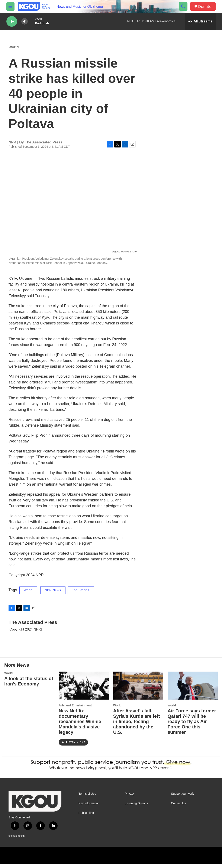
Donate (205, 7)
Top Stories (81, 594)
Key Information (89, 808)
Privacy (130, 798)
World (14, 51)
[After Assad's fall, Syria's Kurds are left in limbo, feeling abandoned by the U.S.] (138, 690)
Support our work (182, 798)
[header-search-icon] (183, 6)
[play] (12, 21)
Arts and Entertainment (75, 710)
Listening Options (136, 808)
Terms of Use (87, 798)
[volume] (25, 21)
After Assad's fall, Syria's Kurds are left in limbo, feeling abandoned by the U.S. (137, 726)
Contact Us (178, 808)
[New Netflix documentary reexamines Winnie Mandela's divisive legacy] (84, 690)
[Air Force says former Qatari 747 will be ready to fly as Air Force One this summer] (193, 690)
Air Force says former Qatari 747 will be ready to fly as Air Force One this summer (192, 726)
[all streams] (200, 21)
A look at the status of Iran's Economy (29, 685)
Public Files (86, 817)
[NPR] (58, 859)
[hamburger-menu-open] (10, 6)
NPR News (53, 594)
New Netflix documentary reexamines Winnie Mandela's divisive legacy (80, 726)
